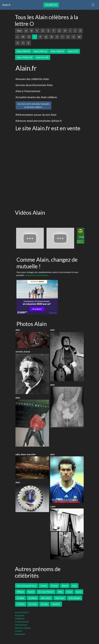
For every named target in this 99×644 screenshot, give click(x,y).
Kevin (69, 592)
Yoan (74, 586)
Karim (79, 592)
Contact (19, 631)
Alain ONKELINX (25, 57)
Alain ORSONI (23, 51)
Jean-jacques (75, 598)
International (21, 625)
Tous (19, 31)
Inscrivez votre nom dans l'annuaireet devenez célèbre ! (33, 105)
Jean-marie (46, 598)
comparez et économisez (36, 275)
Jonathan (33, 598)
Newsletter (20, 634)
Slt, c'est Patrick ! (46, 592)
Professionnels (22, 622)
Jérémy (44, 586)
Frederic (21, 604)
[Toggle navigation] (93, 5)
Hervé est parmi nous (27, 586)
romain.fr (56, 604)
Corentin (33, 604)
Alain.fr (6, 5)
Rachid (31, 592)
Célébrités (51, 5)
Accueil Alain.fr (22, 612)
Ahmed (65, 586)
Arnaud (44, 604)
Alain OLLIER (42, 57)
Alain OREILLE (40, 51)
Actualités (20, 615)
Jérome (54, 586)
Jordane (21, 598)
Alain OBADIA (58, 51)
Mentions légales (23, 628)
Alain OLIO (73, 51)
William (20, 592)
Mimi (60, 592)
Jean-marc (60, 598)
